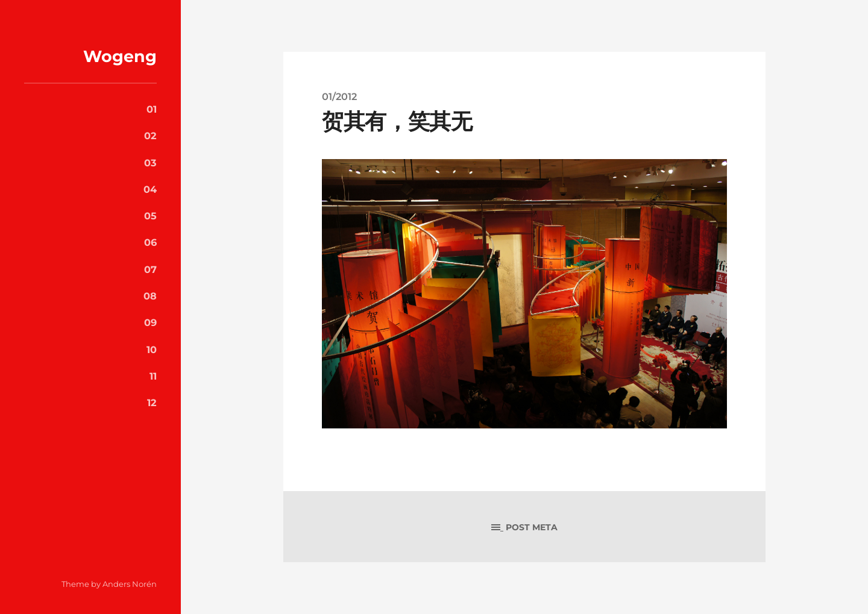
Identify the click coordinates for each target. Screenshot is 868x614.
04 (150, 189)
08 (150, 296)
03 (150, 163)
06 (150, 242)
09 (150, 322)
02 (150, 136)
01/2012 (339, 96)
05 (150, 216)
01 (152, 109)
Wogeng (120, 56)
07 (150, 269)
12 (152, 403)
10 (152, 349)
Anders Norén (130, 584)
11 (153, 376)
